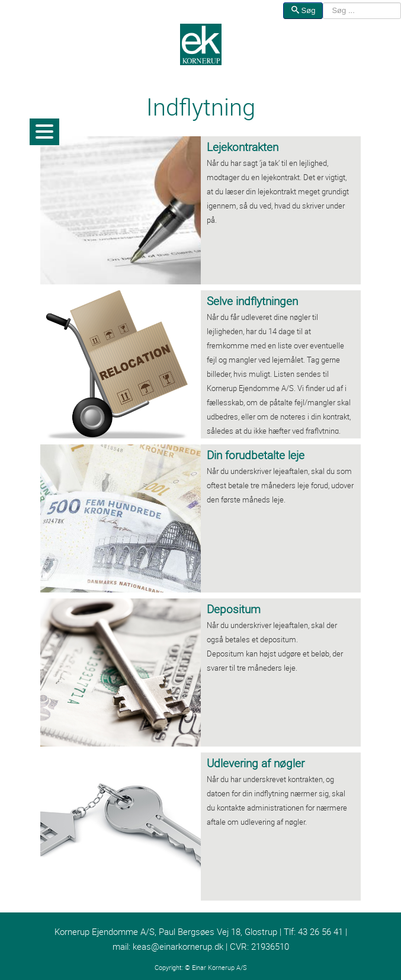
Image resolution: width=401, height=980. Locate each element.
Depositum (234, 609)
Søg (303, 10)
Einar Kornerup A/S (219, 968)
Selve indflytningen (252, 301)
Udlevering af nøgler (256, 763)
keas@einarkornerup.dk (178, 947)
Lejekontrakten (243, 147)
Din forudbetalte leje (256, 455)
